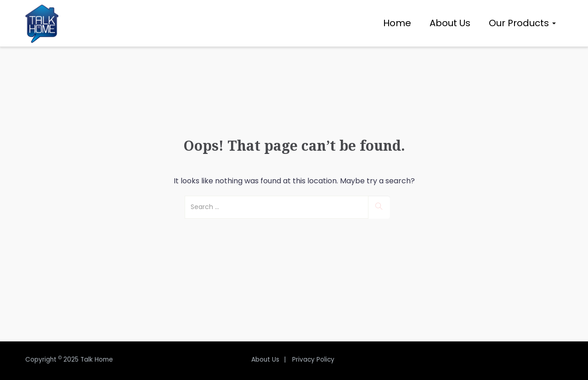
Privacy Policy (313, 360)
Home (397, 23)
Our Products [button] (522, 23)
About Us (450, 23)
